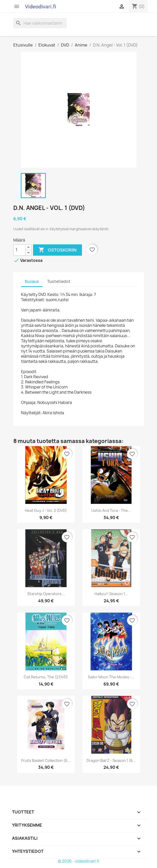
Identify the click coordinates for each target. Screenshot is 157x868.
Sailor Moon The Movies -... (111, 677)
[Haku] (40, 23)
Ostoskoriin (57, 250)
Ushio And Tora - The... (111, 510)
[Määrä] (19, 250)
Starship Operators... (46, 594)
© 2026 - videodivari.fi (79, 861)
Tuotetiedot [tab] (59, 281)
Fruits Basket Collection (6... (46, 760)
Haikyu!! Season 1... (111, 594)
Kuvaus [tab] (32, 281)
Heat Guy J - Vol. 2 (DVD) (46, 510)
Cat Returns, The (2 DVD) (46, 677)
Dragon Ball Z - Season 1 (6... (111, 760)
